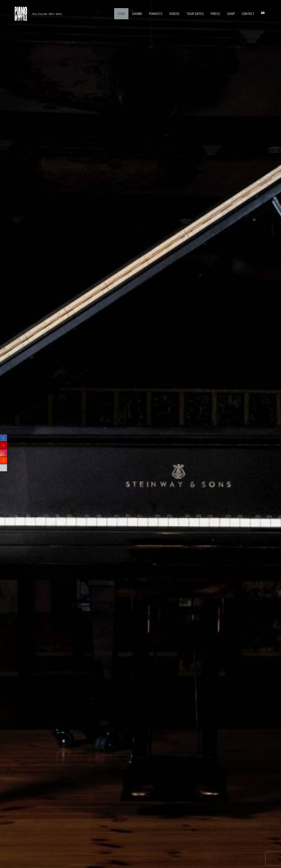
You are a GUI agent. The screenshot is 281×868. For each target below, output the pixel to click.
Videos (174, 14)
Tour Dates (195, 14)
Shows (137, 14)
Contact (248, 14)
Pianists (156, 14)
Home (121, 14)
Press (215, 14)
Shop (231, 14)
